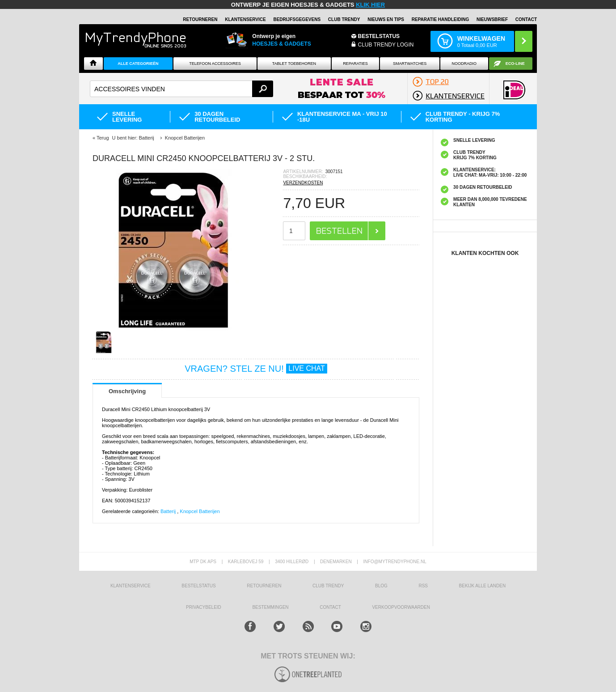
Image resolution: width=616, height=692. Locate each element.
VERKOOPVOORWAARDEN (401, 607)
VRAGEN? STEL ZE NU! (256, 369)
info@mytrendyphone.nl (395, 562)
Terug (103, 138)
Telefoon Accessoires (215, 64)
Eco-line (515, 64)
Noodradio (464, 64)
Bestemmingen (270, 607)
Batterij (169, 511)
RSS (423, 586)
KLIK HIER (370, 5)
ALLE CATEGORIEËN (138, 64)
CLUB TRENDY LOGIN (386, 45)
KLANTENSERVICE (245, 19)
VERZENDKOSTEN (303, 183)
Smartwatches (410, 64)
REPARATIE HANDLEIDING (441, 19)
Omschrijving (127, 391)
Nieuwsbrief (492, 19)
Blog (381, 586)
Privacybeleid (204, 607)
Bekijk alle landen (483, 586)
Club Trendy (344, 19)
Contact (526, 19)
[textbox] (181, 89)
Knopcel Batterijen (200, 511)
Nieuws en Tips (386, 19)
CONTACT (330, 607)
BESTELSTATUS (379, 36)
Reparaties (355, 64)
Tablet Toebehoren (294, 64)
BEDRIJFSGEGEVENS (297, 19)
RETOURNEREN (200, 19)
